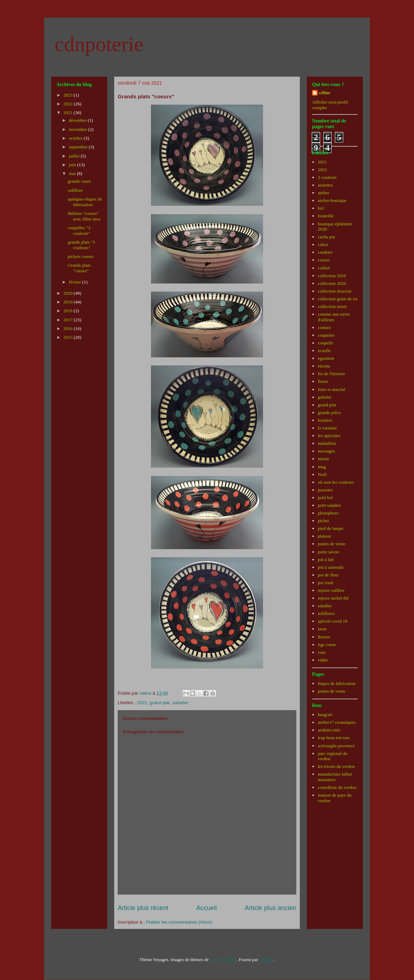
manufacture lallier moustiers (335, 777)
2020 (68, 293)
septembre (79, 147)
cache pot (326, 237)
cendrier (325, 252)
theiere (324, 637)
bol (321, 208)
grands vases (79, 181)
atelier (323, 193)
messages (326, 451)
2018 (68, 311)
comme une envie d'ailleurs (334, 317)
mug (322, 467)
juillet (75, 156)
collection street (332, 306)
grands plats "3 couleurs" (81, 245)
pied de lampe (330, 528)
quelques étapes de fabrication (85, 202)
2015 (68, 337)
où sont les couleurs (336, 482)
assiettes (325, 185)
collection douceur (334, 291)
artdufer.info (329, 730)
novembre (79, 129)
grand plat (160, 703)
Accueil (206, 908)
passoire (325, 490)
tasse (322, 629)
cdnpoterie (99, 44)
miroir (323, 459)
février (76, 282)
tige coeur (327, 645)
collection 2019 (332, 276)
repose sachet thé (333, 598)
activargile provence (336, 746)
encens (324, 366)
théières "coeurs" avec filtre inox (84, 216)
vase (322, 652)
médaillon (327, 443)
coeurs (324, 260)
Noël (322, 474)
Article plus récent (143, 908)
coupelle (325, 343)
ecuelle (324, 351)
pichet (323, 521)
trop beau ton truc (334, 738)
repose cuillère (331, 590)
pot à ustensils (331, 567)
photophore (328, 513)
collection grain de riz (338, 299)
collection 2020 (332, 283)
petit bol (325, 498)
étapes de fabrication (337, 683)
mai (73, 173)
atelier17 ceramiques (337, 722)
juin (73, 165)
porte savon (328, 552)
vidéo (323, 660)
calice (323, 244)
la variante (327, 428)
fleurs (323, 381)
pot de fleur (328, 575)
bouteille (326, 216)
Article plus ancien (270, 908)
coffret (324, 268)
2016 (68, 328)
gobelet (324, 397)
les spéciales (329, 436)
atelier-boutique (332, 200)
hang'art (325, 715)
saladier (180, 703)
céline (325, 93)
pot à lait (326, 559)
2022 (68, 104)
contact (324, 327)
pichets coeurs (81, 256)
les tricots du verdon (336, 766)
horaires (325, 420)
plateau (324, 536)
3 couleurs (327, 177)
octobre (76, 138)
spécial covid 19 (332, 621)
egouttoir (326, 358)
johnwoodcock (223, 960)
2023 (68, 95)
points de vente (332, 544)
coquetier (326, 335)
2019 (68, 302)
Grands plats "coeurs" (79, 268)
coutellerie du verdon (337, 787)
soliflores (326, 613)
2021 (142, 703)
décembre (78, 120)
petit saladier (329, 505)
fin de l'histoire (331, 374)
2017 (68, 320)
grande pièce (329, 412)
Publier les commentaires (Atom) (179, 922)
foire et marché (332, 389)
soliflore (75, 190)
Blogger (266, 960)
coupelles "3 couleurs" (79, 230)
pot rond (325, 583)
